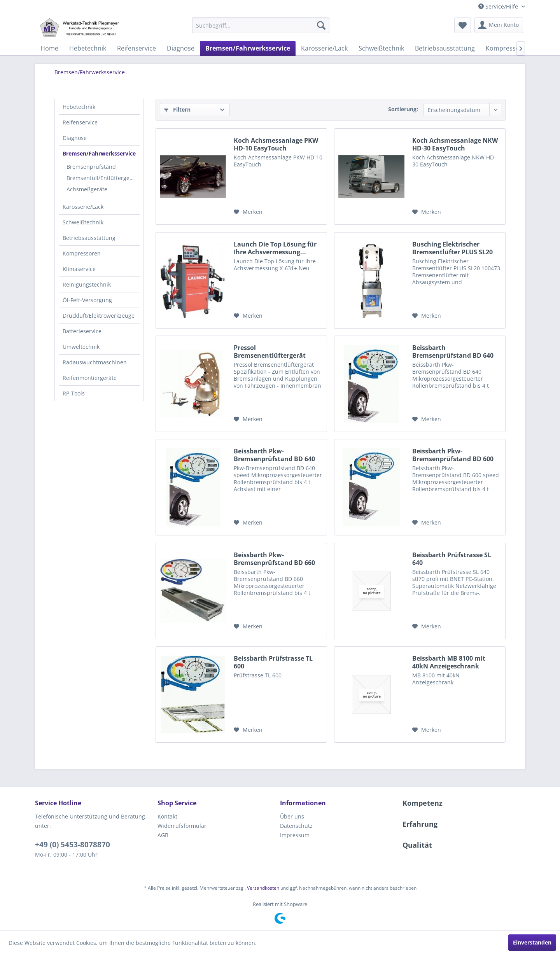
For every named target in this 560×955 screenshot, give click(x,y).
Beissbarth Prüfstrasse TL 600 (273, 662)
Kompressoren (82, 253)
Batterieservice (82, 331)
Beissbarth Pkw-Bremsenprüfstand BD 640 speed (274, 455)
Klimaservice (79, 269)
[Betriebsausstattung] (445, 48)
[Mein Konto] (499, 25)
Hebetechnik (79, 107)
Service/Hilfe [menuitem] (499, 6)
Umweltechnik (81, 347)
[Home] (49, 48)
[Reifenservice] (136, 48)
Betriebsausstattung (89, 238)
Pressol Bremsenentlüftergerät (270, 352)
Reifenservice (80, 122)
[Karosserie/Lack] (324, 48)
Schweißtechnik (83, 222)
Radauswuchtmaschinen (95, 362)
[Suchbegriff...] (261, 25)
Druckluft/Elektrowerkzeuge (99, 316)
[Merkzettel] (463, 25)
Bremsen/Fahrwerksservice (99, 153)
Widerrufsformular (182, 826)
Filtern (177, 109)
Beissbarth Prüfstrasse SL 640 (452, 559)
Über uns (292, 816)
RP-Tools (74, 393)
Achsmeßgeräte (87, 189)
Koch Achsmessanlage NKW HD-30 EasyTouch (455, 144)
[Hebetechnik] (88, 48)
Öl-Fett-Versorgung (87, 300)
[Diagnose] (181, 48)
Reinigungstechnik (87, 284)
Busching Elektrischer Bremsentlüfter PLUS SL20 (452, 248)
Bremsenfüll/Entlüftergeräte (103, 178)
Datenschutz (296, 826)
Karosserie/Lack (83, 207)
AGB (163, 835)
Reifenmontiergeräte (90, 378)
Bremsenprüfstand (91, 167)
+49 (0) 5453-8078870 (73, 845)
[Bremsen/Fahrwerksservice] (248, 48)
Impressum (295, 835)
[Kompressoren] (508, 48)
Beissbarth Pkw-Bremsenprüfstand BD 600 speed (453, 455)
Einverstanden (532, 942)
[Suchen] (321, 25)
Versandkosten (263, 888)
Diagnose (75, 138)
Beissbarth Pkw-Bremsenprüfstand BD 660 (274, 559)
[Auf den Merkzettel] (248, 212)
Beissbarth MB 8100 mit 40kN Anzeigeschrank (449, 662)
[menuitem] (261, 25)
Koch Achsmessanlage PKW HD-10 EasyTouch (276, 144)
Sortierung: (403, 109)
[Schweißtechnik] (381, 48)
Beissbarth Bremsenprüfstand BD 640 (453, 352)
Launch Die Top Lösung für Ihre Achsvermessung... (275, 248)
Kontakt (167, 816)
